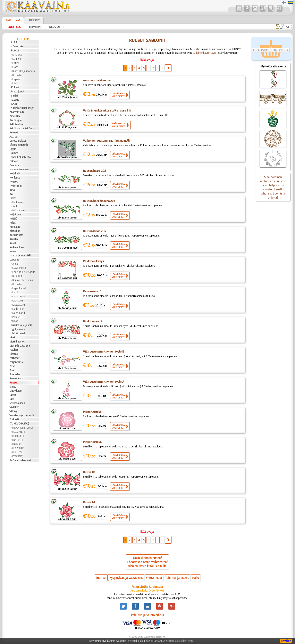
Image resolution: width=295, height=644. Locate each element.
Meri (15, 83)
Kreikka (14, 239)
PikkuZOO (18, 317)
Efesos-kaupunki (19, 145)
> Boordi (14, 50)
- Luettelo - (14, 27)
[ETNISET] (18, 436)
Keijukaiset (16, 214)
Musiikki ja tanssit (20, 346)
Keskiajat (15, 227)
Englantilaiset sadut (24, 272)
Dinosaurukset (18, 141)
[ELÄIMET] (19, 432)
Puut (12, 370)
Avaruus (14, 137)
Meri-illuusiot (17, 341)
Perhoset (14, 358)
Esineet (14, 161)
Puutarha (15, 374)
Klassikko (15, 231)
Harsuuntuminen (19, 169)
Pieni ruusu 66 (92, 442)
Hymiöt (14, 182)
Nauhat (14, 350)
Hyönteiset (16, 186)
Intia (12, 190)
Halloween (18, 202)
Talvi (12, 399)
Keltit (12, 223)
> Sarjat (14, 96)
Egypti (13, 149)
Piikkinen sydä (92, 321)
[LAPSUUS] (19, 448)
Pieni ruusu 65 (92, 412)
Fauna (16, 63)
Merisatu (18, 300)
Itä (11, 194)
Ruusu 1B (89, 472)
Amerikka (15, 116)
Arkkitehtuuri (17, 124)
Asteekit (14, 132)
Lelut (15, 292)
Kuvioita (17, 75)
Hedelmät (15, 173)
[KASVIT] (18, 440)
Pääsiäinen (18, 210)
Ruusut (14, 382)
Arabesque (15, 120)
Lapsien (17, 79)
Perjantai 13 (16, 362)
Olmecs (14, 354)
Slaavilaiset (16, 391)
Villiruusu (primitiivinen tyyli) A (104, 382)
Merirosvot (19, 296)
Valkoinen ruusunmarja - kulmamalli (106, 141)
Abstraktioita (17, 112)
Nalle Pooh (18, 309)
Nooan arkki (19, 313)
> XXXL (13, 104)
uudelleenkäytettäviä (204, 53)
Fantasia (14, 165)
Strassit (34, 20)
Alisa (15, 264)
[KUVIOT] (18, 444)
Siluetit (13, 387)
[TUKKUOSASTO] (19, 423)
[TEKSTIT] (18, 456)
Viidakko (14, 407)
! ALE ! (13, 42)
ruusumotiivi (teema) (97, 80)
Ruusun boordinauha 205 (99, 201)
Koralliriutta (16, 235)
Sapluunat (13, 20)
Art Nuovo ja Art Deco (22, 128)
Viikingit (14, 411)
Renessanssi (16, 378)
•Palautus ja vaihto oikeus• (147, 615)
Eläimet (14, 153)
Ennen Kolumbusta (20, 157)
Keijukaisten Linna (23, 280)
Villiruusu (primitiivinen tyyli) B (104, 352)
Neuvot (55, 27)
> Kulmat (14, 87)
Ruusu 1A (89, 502)
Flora (15, 67)
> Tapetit (14, 100)
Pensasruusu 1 (92, 291)
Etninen (17, 59)
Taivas (13, 395)
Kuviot (13, 251)
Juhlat (13, 198)
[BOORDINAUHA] (23, 428)
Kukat (13, 243)
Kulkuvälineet (17, 247)
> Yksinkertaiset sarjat (22, 108)
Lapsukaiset (19, 288)
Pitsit (12, 366)
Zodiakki (14, 419)
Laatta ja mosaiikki (20, 255)
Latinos (14, 321)
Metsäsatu (19, 305)
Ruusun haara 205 (94, 171)
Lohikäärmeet (17, 333)
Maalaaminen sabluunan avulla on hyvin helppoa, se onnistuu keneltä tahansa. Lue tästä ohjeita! (273, 187)
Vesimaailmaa (17, 403)
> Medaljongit (17, 91)
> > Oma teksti (17, 46)
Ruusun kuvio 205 (94, 231)
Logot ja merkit (18, 329)
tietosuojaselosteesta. (182, 641)
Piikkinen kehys (93, 261)
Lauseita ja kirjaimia (21, 325)
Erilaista (17, 55)
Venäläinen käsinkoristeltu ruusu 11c (107, 110)
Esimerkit (36, 27)
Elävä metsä (19, 268)
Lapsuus (14, 259)
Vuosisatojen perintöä (22, 415)
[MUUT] (17, 452)
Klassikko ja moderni (24, 71)
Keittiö (13, 218)
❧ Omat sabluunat (20, 460)
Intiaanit (17, 276)
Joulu (15, 206)
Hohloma (15, 177)
